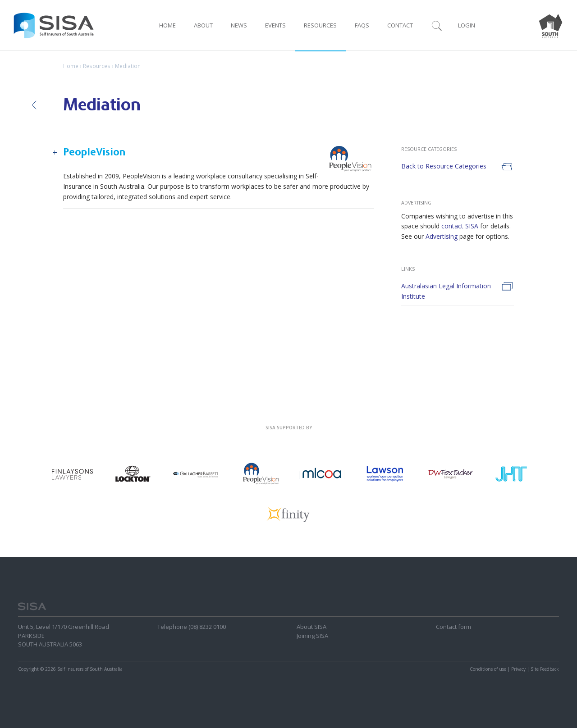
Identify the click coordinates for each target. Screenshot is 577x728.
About (203, 25)
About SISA (311, 627)
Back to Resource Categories (444, 166)
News (239, 25)
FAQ (362, 25)
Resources (320, 25)
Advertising (442, 236)
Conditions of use (488, 669)
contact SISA (460, 226)
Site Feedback (545, 669)
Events (275, 25)
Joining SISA (312, 636)
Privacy (518, 669)
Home (167, 25)
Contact (400, 25)
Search (437, 25)
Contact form (453, 627)
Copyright (28, 669)
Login (467, 25)
